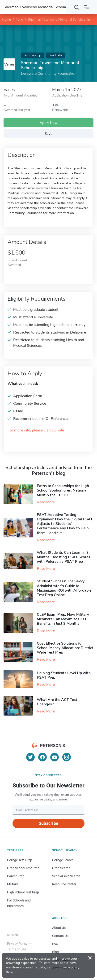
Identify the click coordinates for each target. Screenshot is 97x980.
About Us (59, 928)
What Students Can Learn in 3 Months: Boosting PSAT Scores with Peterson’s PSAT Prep (63, 557)
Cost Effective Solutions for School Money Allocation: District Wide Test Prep (65, 648)
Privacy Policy (17, 944)
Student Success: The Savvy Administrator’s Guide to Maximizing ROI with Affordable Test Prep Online (64, 588)
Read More (46, 502)
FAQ (55, 944)
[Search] (77, 7)
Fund (19, 20)
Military (13, 884)
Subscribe (48, 823)
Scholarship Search (66, 876)
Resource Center (64, 884)
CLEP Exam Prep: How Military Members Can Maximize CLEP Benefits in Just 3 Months (63, 619)
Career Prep (16, 876)
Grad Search (61, 868)
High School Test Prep (23, 892)
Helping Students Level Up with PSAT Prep (64, 675)
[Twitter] (30, 757)
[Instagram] (67, 757)
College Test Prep (20, 860)
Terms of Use (17, 949)
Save (48, 134)
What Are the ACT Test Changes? (57, 702)
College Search (63, 860)
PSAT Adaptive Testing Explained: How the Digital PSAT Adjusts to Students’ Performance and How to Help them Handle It (65, 524)
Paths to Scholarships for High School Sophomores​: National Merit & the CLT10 (63, 490)
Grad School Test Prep (23, 868)
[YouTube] (55, 757)
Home (6, 20)
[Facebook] (42, 757)
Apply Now (49, 123)
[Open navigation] (86, 7)
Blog (55, 952)
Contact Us (60, 936)
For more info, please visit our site (36, 430)
